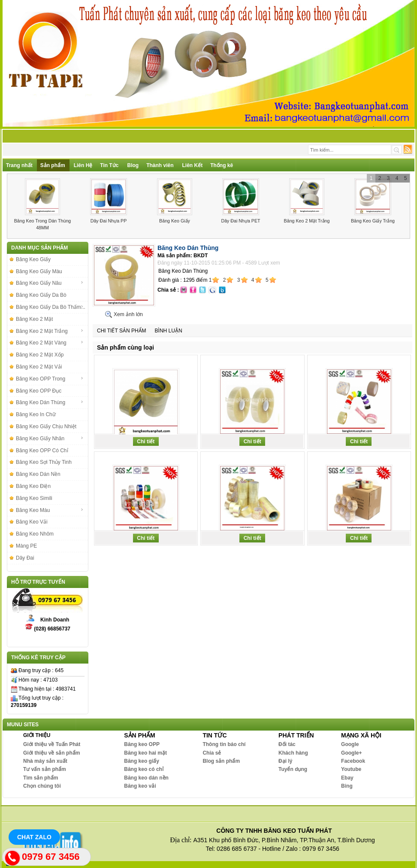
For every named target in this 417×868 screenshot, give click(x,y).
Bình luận (169, 331)
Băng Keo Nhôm (35, 534)
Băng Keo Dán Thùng (50, 402)
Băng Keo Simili (34, 498)
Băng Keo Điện (33, 486)
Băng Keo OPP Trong (50, 379)
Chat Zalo (34, 837)
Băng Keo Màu (50, 510)
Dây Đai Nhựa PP (109, 221)
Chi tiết (146, 442)
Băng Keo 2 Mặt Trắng (307, 221)
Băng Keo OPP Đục (39, 391)
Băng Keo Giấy (175, 221)
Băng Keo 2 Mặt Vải (39, 367)
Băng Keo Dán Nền (38, 474)
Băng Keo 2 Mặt (34, 319)
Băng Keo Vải (32, 522)
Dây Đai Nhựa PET (240, 221)
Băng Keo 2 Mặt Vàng (50, 343)
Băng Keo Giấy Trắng (373, 221)
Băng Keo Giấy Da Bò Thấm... (51, 307)
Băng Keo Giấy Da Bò (41, 295)
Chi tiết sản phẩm (122, 331)
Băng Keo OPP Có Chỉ (42, 451)
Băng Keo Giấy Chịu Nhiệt (46, 426)
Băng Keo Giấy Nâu (50, 283)
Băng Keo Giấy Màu (39, 271)
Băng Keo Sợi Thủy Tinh (44, 462)
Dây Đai (25, 558)
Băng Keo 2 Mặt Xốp (40, 355)
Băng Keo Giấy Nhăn (50, 439)
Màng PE (26, 546)
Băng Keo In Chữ (36, 414)
